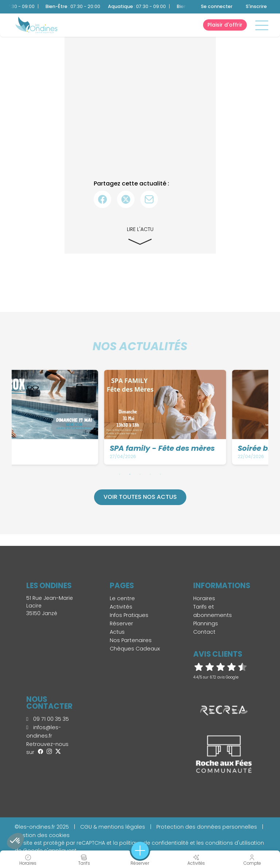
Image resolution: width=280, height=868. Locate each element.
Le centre (122, 598)
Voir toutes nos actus (140, 497)
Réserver (121, 623)
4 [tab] (150, 474)
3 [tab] (140, 474)
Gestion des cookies (42, 835)
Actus (117, 632)
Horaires (204, 598)
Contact (204, 632)
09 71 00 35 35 (48, 719)
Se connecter (217, 6)
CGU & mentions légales (113, 827)
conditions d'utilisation (235, 843)
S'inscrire (256, 6)
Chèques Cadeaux (135, 649)
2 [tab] (130, 474)
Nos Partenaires (131, 640)
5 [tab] (160, 474)
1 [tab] (120, 474)
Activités (121, 607)
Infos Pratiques (129, 615)
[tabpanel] (77, 417)
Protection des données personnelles (207, 827)
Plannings (206, 623)
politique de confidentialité (154, 843)
